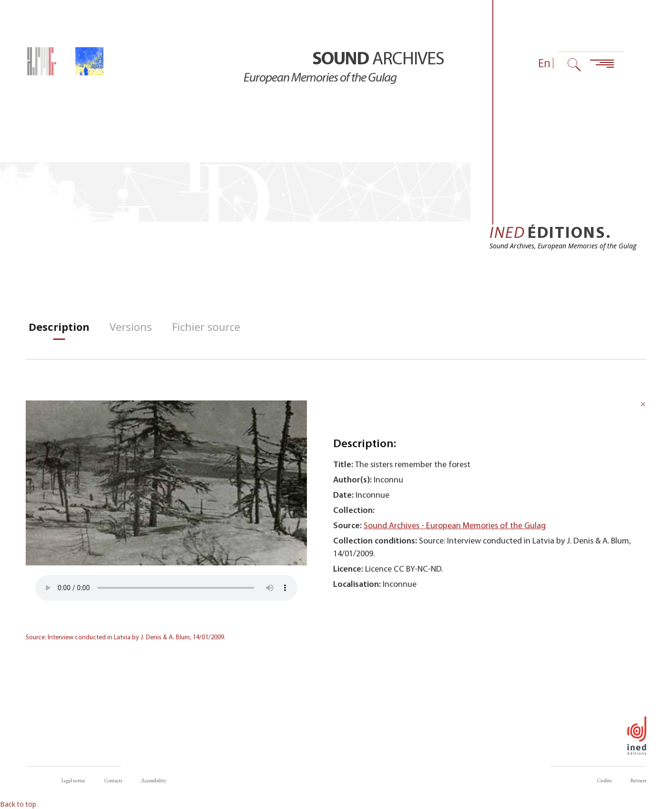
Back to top (18, 804)
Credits (604, 780)
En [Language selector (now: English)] (544, 63)
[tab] (59, 327)
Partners (638, 780)
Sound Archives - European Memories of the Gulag (455, 526)
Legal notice (73, 780)
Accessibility (154, 780)
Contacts (113, 780)
